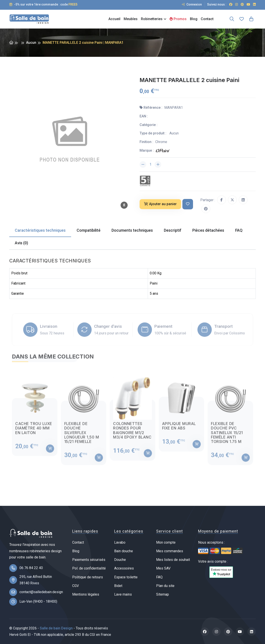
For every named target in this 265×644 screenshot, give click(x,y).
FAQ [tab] (239, 230)
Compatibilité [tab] (89, 230)
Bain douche (124, 551)
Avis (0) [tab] (21, 243)
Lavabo (120, 542)
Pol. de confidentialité (89, 568)
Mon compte (166, 542)
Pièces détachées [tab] (208, 230)
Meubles (131, 19)
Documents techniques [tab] (132, 230)
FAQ (159, 577)
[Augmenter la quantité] (158, 164)
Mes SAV (163, 568)
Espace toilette (126, 577)
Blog (194, 19)
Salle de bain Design (56, 628)
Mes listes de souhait (173, 560)
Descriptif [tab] (173, 230)
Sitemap (163, 594)
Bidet (118, 586)
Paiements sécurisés (89, 560)
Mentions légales (86, 594)
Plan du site (165, 586)
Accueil (114, 19)
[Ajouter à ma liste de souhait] (188, 204)
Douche (120, 560)
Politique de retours (88, 577)
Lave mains (123, 594)
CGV (76, 586)
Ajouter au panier (160, 204)
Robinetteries (152, 19)
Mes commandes (170, 551)
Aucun (31, 43)
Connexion (192, 4)
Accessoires (124, 568)
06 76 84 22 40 (31, 568)
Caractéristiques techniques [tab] (40, 230)
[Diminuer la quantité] (143, 164)
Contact (207, 19)
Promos (178, 19)
